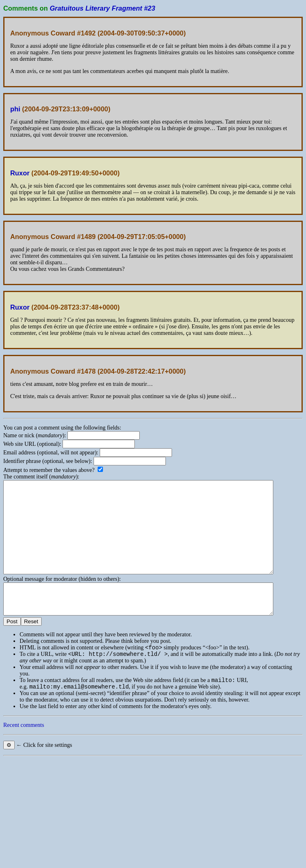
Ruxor (20, 173)
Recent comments (24, 754)
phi (15, 109)
